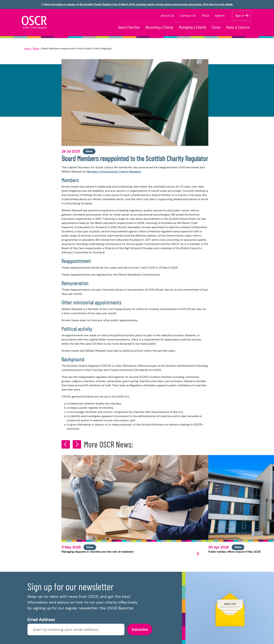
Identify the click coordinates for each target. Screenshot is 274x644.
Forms (216, 27)
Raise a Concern (238, 27)
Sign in (242, 16)
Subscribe (140, 629)
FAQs (205, 16)
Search (220, 16)
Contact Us (188, 16)
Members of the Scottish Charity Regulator (114, 172)
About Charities (129, 27)
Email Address (41, 620)
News (36, 48)
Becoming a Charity (159, 27)
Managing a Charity (193, 27)
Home (27, 48)
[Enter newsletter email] (76, 629)
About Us (167, 16)
